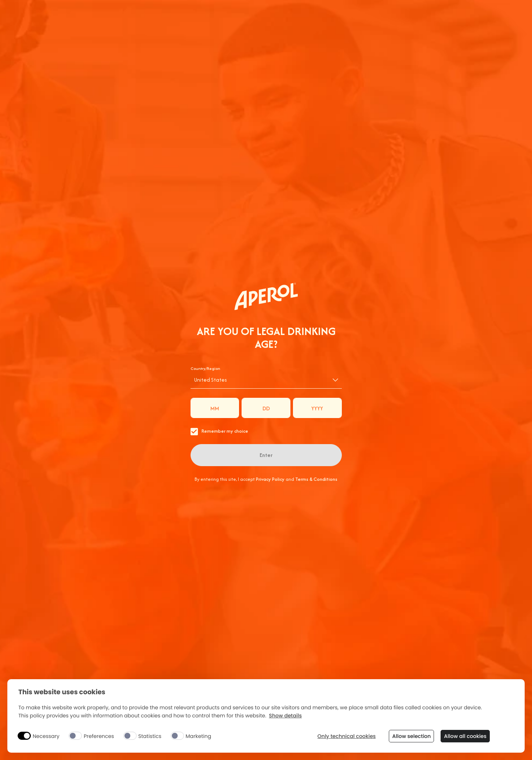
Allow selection (411, 736)
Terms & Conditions (316, 479)
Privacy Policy (270, 479)
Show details (285, 716)
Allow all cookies (465, 736)
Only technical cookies (347, 736)
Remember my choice (219, 431)
